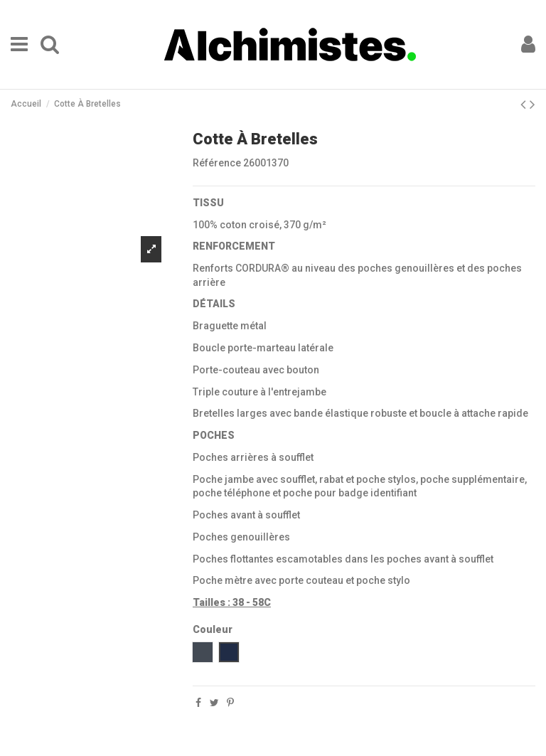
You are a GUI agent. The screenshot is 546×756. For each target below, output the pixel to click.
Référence (217, 163)
